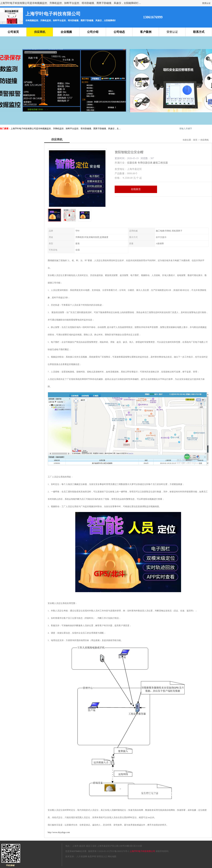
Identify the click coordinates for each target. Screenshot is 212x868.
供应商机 (40, 32)
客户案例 (146, 32)
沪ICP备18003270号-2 (119, 851)
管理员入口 (102, 857)
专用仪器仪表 (145, 163)
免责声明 (92, 857)
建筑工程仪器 (160, 163)
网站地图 (112, 857)
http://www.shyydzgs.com (59, 832)
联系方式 (199, 32)
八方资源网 (82, 857)
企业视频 (66, 32)
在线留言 (136, 189)
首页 (195, 140)
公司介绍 (93, 32)
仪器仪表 (132, 163)
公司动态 (119, 32)
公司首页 (13, 32)
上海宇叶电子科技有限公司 (142, 851)
